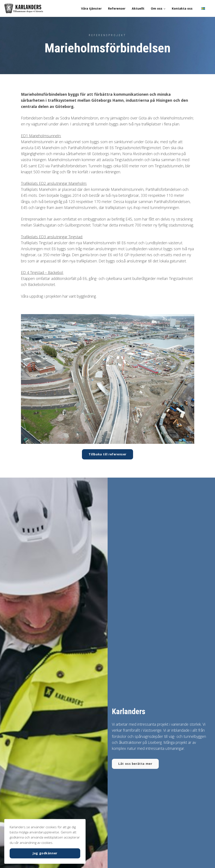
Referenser (117, 8)
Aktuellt (138, 8)
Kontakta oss (182, 8)
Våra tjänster (91, 8)
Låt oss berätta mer (135, 764)
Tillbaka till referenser (107, 454)
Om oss (158, 8)
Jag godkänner (45, 853)
